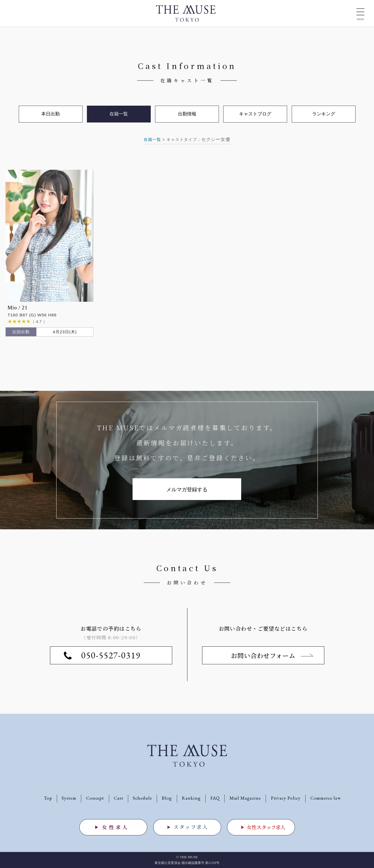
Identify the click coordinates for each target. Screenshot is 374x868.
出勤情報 (187, 114)
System (69, 798)
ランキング (324, 114)
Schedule (142, 798)
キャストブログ (255, 114)
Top (48, 798)
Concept (95, 798)
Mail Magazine (245, 798)
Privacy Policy (286, 798)
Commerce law (326, 798)
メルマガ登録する (187, 490)
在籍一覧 (152, 139)
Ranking (191, 798)
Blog (167, 798)
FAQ (215, 798)
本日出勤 (51, 114)
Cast (119, 798)
